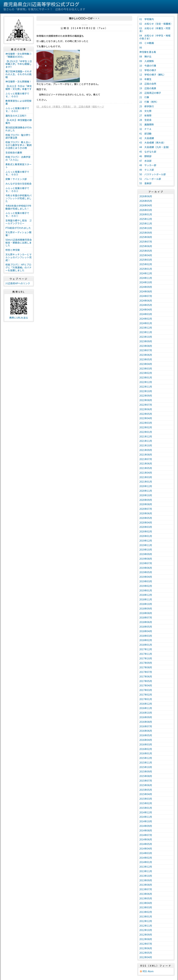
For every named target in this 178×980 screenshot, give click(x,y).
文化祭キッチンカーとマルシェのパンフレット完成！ (18, 257)
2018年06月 (146, 622)
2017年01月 (146, 699)
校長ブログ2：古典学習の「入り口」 (18, 158)
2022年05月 (146, 414)
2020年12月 (146, 486)
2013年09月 (146, 880)
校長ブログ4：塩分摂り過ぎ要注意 (18, 136)
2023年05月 (146, 359)
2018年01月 (146, 645)
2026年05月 (146, 201)
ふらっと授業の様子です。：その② (17, 190)
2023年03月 (146, 368)
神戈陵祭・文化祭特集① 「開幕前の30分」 (19, 55)
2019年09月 (146, 554)
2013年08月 (146, 885)
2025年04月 (146, 255)
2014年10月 (146, 821)
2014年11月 (146, 817)
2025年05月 (146, 251)
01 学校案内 (147, 19)
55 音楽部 (145, 183)
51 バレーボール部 (150, 179)
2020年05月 (146, 518)
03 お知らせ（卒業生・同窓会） (54, 106)
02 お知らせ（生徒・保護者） (156, 24)
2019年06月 (146, 568)
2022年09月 (146, 396)
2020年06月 (146, 513)
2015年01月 (146, 808)
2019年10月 (146, 549)
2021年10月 (146, 445)
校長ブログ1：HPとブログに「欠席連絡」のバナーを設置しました (18, 267)
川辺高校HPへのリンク (18, 283)
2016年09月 (146, 717)
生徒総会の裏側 (14, 152)
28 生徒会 (145, 120)
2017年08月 (146, 667)
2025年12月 (146, 219)
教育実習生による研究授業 (18, 102)
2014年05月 (146, 844)
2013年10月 (146, 876)
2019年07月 (146, 563)
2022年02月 (146, 427)
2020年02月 (146, 531)
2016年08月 (146, 722)
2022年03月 (146, 423)
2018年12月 (146, 595)
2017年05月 (146, 681)
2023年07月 (146, 350)
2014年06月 (146, 839)
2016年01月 (146, 753)
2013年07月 (146, 889)
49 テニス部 (147, 170)
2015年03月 (146, 799)
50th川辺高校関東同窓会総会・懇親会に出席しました (19, 243)
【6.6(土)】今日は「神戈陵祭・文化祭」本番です (19, 87)
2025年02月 (146, 264)
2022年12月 (146, 382)
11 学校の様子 (148, 70)
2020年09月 (146, 500)
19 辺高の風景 (82, 106)
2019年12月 (146, 541)
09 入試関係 (147, 61)
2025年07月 (146, 242)
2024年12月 (146, 273)
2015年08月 (146, 776)
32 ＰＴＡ (145, 129)
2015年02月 (146, 803)
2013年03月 (146, 907)
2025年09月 (146, 233)
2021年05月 (146, 468)
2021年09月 (146, 450)
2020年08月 (146, 504)
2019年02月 (146, 586)
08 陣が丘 (145, 56)
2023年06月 (146, 355)
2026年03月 (146, 210)
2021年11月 (146, 441)
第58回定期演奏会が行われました (19, 129)
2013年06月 (146, 894)
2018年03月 (146, 636)
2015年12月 (146, 758)
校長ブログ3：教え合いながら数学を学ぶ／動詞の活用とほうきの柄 (18, 145)
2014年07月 (146, 835)
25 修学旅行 (147, 106)
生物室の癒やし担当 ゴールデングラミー (18, 222)
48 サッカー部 (148, 165)
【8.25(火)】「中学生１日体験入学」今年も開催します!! (19, 64)
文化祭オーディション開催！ (18, 234)
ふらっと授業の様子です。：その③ (17, 173)
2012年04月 (146, 957)
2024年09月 (146, 287)
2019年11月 (146, 545)
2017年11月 (146, 654)
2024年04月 (146, 309)
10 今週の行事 (148, 66)
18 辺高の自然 (148, 84)
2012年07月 (146, 944)
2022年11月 (146, 387)
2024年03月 (146, 314)
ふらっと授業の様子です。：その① (17, 214)
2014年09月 (146, 826)
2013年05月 (146, 898)
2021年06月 (146, 463)
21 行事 (144, 97)
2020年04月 (146, 522)
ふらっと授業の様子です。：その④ (17, 110)
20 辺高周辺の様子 (150, 93)
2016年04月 (146, 740)
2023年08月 (146, 346)
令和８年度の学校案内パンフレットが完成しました (18, 198)
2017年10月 (146, 658)
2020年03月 (146, 527)
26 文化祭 (145, 111)
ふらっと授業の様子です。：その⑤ (17, 95)
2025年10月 (146, 228)
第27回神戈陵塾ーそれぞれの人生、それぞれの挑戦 (19, 74)
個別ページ (98, 106)
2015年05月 (146, 790)
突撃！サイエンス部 (16, 179)
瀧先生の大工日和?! (16, 116)
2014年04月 (146, 848)
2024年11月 (146, 278)
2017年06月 (146, 676)
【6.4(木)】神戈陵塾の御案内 (19, 121)
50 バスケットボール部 (153, 174)
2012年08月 (146, 939)
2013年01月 (146, 916)
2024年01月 (146, 323)
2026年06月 (146, 196)
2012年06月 (146, 948)
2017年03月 (146, 690)
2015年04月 (146, 794)
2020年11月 (146, 491)
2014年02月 (146, 858)
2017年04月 (146, 685)
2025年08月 (146, 237)
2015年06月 (146, 785)
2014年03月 (146, 853)
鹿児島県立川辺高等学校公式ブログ (41, 4)
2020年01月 (146, 536)
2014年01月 (146, 862)
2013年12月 (146, 867)
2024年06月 (146, 301)
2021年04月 (146, 473)
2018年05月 (146, 627)
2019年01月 (146, 590)
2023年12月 (146, 328)
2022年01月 (146, 432)
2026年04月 (146, 205)
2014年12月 (146, 812)
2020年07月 (146, 509)
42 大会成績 (147, 138)
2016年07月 (146, 726)
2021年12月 (146, 436)
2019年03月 (146, 581)
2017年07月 (146, 672)
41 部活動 (145, 134)
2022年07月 (146, 405)
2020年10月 (146, 495)
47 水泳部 (145, 161)
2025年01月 (146, 269)
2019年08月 (146, 559)
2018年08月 (146, 613)
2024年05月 (146, 305)
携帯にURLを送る (19, 318)
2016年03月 (146, 744)
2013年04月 (146, 903)
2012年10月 (146, 930)
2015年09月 (146, 771)
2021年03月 (146, 477)
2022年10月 (146, 391)
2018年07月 (146, 617)
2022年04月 (146, 418)
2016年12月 (146, 704)
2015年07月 (146, 781)
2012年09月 (146, 935)
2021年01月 (146, 482)
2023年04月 (146, 364)
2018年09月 (146, 608)
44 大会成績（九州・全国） (155, 147)
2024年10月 (146, 282)
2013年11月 (146, 871)
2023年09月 (146, 341)
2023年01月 (146, 377)
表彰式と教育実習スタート (18, 166)
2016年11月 (146, 708)
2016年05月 (146, 735)
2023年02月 (146, 373)
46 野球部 (145, 156)
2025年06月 (146, 246)
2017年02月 (146, 695)
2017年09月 (146, 663)
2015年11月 (146, 762)
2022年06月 (146, 409)
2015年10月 (146, 767)
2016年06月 (146, 731)
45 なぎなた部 (148, 152)
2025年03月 (146, 260)
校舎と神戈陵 (13, 250)
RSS (145, 971)
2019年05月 (146, 572)
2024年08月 (146, 291)
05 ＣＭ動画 (147, 43)
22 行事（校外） (149, 102)
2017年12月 (146, 649)
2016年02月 (146, 749)
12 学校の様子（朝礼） (153, 75)
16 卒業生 (145, 79)
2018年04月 (146, 631)
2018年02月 (146, 640)
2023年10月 (146, 337)
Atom (151, 971)
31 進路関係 (147, 124)
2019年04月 (146, 577)
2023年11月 (146, 332)
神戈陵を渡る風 (148, 52)
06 (142, 47)
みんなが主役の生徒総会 (18, 184)
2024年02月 (146, 319)
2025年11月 (146, 223)
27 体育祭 (145, 115)
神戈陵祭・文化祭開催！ (18, 81)
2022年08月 (146, 400)
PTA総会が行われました (18, 228)
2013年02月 (146, 912)
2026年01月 (146, 214)
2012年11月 (146, 926)
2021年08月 (146, 455)
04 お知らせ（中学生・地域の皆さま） (155, 37)
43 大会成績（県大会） (153, 142)
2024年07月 (146, 296)
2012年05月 (146, 953)
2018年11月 (146, 599)
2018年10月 (146, 604)
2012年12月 (146, 921)
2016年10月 (146, 713)
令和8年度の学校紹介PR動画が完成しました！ (18, 207)
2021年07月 (146, 459)
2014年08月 (146, 830)
